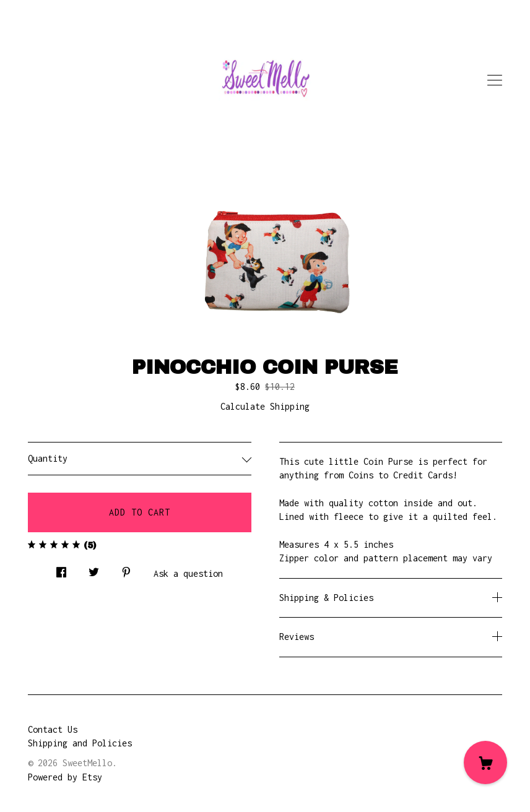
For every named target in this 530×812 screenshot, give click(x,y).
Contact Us (53, 729)
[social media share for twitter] (94, 569)
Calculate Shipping (265, 406)
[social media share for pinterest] (126, 569)
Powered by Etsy (65, 777)
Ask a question (188, 573)
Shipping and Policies (80, 743)
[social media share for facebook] (61, 569)
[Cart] (485, 762)
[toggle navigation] (495, 80)
